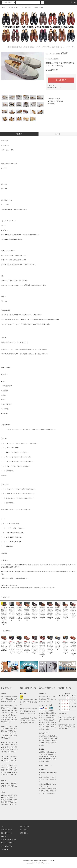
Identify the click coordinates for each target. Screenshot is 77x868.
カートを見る (24, 830)
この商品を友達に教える (53, 99)
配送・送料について (6, 833)
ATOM (6, 849)
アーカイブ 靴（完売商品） (55, 54)
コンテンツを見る (37, 7)
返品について (51, 85)
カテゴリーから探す (12, 7)
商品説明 (19, 134)
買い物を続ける (51, 104)
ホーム (4, 7)
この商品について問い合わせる (54, 101)
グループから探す (25, 7)
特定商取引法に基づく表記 (54, 87)
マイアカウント (24, 826)
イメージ (58, 134)
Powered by (38, 863)
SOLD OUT (61, 80)
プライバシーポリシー (7, 843)
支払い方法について (6, 830)
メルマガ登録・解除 (6, 846)
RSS (2, 849)
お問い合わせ (24, 833)
